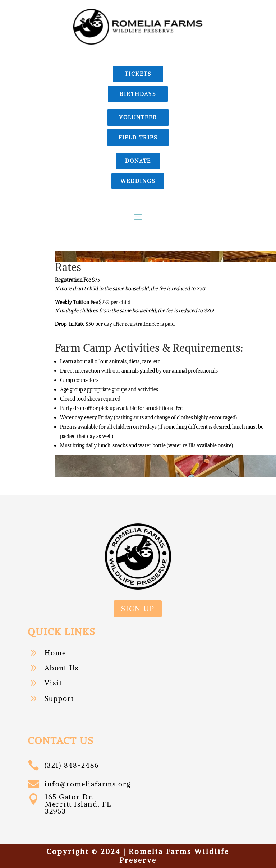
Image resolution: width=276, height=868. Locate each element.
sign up (138, 608)
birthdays (138, 94)
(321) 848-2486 (72, 765)
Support (59, 698)
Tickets (138, 74)
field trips (138, 137)
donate (138, 161)
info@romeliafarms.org (88, 784)
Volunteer (138, 117)
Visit (53, 683)
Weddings (138, 181)
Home (55, 653)
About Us (62, 668)
